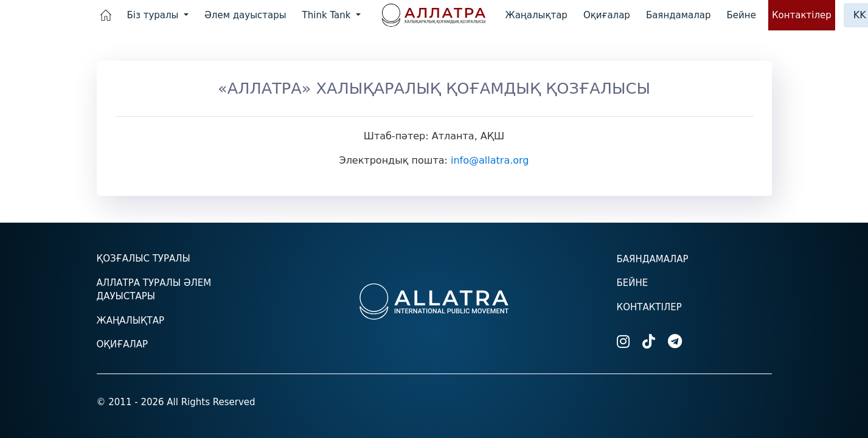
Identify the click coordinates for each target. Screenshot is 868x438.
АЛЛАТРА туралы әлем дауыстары (154, 290)
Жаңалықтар (536, 15)
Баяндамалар (679, 15)
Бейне (741, 15)
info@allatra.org (490, 160)
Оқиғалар (607, 15)
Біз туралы (155, 15)
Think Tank (328, 15)
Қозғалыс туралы (144, 259)
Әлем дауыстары (245, 15)
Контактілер (802, 15)
